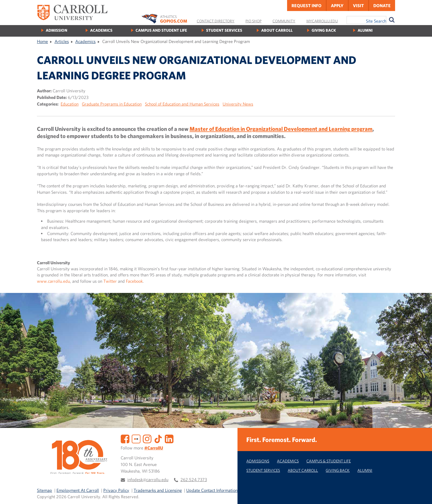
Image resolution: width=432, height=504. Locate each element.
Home (42, 41)
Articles (62, 41)
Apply (337, 6)
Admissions (258, 461)
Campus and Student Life (161, 30)
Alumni (365, 30)
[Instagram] (147, 438)
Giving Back (324, 30)
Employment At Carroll (78, 490)
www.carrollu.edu (53, 281)
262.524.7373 (194, 479)
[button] (422, 494)
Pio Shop (253, 21)
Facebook (134, 281)
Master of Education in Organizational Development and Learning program (281, 129)
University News (238, 104)
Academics (101, 30)
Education (70, 104)
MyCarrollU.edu (322, 21)
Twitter (110, 281)
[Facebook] (125, 438)
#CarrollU (154, 448)
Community (284, 21)
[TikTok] (158, 438)
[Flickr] (136, 438)
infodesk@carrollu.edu (148, 479)
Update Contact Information (212, 490)
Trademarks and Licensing (158, 490)
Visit (358, 6)
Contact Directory (216, 21)
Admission (56, 30)
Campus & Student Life (329, 461)
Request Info (307, 6)
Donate (382, 6)
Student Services (224, 30)
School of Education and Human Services (182, 104)
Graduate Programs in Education (112, 104)
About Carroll (277, 30)
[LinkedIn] (169, 438)
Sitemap (44, 490)
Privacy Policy (116, 490)
